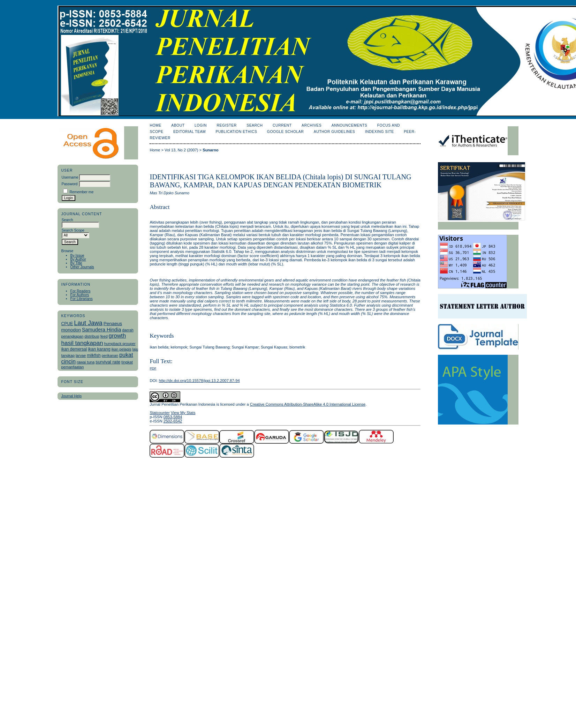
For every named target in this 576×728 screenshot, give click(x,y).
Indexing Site (380, 132)
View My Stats (183, 413)
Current (282, 125)
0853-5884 (173, 417)
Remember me (81, 192)
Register (226, 125)
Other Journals (82, 267)
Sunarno (210, 150)
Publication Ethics (237, 132)
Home (155, 125)
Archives (312, 125)
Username (70, 177)
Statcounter (160, 413)
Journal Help (71, 396)
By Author (78, 259)
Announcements (350, 125)
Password (70, 184)
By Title (76, 263)
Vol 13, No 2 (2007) (181, 150)
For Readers (81, 291)
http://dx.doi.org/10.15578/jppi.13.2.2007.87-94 (199, 381)
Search (255, 125)
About (178, 125)
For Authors (80, 295)
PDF (153, 368)
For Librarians (82, 299)
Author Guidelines (335, 132)
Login (201, 125)
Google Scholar (285, 132)
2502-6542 (173, 421)
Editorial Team (190, 132)
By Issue (77, 256)
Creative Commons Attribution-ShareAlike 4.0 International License (308, 404)
